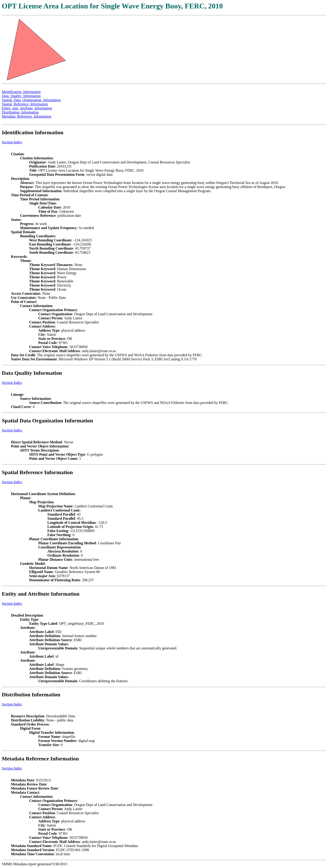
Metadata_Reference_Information (27, 116)
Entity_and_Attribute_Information (27, 108)
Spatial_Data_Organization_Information (31, 100)
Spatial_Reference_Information (25, 104)
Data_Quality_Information (21, 96)
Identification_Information (21, 92)
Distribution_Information (20, 112)
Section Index (12, 142)
